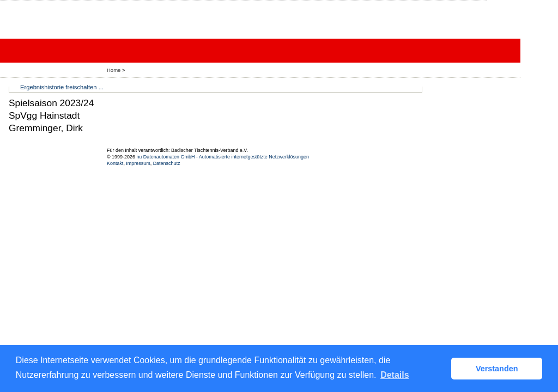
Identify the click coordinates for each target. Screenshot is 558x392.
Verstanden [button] (497, 369)
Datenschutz (167, 163)
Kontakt (115, 163)
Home (114, 70)
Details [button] (395, 375)
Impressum (138, 163)
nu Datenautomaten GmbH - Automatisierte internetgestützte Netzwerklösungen (223, 157)
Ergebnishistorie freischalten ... (62, 87)
